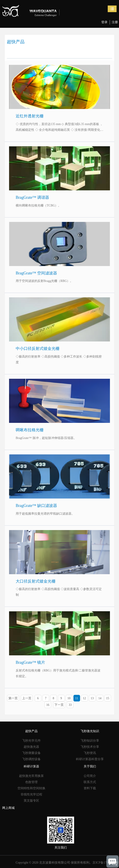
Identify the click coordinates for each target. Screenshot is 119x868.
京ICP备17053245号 (106, 863)
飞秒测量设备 (31, 753)
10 (69, 698)
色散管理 (31, 782)
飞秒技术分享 (90, 747)
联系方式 (90, 782)
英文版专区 (31, 801)
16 (48, 705)
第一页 (13, 698)
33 (70, 705)
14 (100, 698)
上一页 (27, 698)
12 (84, 698)
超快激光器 (31, 747)
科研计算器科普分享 (90, 759)
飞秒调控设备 (31, 759)
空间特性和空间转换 (31, 788)
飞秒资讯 (90, 753)
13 (92, 698)
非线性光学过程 (31, 794)
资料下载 (90, 788)
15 (108, 698)
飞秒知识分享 (90, 741)
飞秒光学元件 (31, 741)
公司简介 (90, 776)
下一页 (59, 705)
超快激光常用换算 (31, 776)
